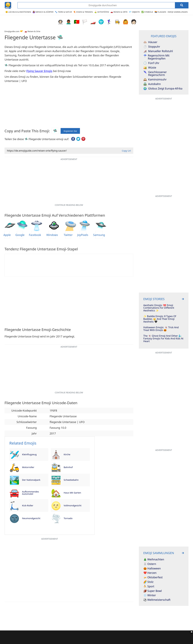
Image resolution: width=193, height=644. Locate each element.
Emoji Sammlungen (178, 12)
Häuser (150, 42)
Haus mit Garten (72, 493)
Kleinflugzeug (29, 454)
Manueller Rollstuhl (158, 51)
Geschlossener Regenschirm (155, 74)
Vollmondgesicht (73, 505)
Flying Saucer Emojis (39, 71)
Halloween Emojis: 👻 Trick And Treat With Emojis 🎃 (161, 329)
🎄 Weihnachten (154, 559)
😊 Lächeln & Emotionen (18, 12)
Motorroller (28, 467)
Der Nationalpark (31, 480)
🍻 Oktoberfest (153, 577)
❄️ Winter (150, 595)
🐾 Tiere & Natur (63, 12)
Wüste (150, 68)
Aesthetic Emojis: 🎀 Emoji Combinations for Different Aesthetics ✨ (159, 308)
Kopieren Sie (70, 130)
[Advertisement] (96, 637)
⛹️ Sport (149, 586)
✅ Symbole (147, 12)
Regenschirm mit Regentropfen (156, 57)
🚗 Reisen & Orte (119, 12)
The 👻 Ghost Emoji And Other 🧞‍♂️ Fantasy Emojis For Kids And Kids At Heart (163, 339)
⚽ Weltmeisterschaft (157, 600)
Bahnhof (68, 467)
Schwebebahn (71, 480)
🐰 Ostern (150, 564)
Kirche (67, 454)
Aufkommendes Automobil (30, 493)
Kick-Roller (28, 505)
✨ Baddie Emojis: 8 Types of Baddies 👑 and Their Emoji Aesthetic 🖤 (160, 319)
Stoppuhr (152, 47)
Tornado (68, 518)
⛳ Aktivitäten (102, 12)
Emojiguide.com (12, 31)
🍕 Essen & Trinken (83, 12)
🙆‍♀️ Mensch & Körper (43, 12)
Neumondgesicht (31, 518)
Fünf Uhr (151, 63)
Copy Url (126, 151)
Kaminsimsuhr (155, 80)
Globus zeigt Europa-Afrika (163, 89)
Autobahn (152, 84)
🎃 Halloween (152, 569)
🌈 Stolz (148, 582)
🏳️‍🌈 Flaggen (160, 12)
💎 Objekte (134, 12)
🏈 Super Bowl (153, 591)
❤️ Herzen (150, 573)
